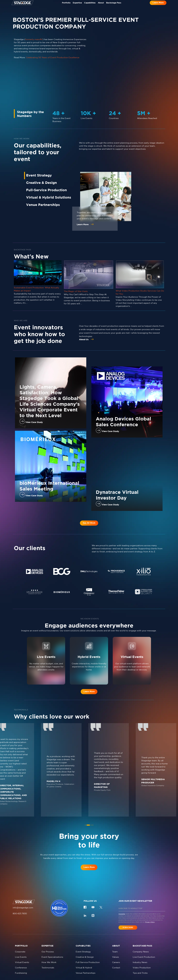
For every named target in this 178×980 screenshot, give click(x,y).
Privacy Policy (150, 898)
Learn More (158, 5)
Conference (21, 944)
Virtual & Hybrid (84, 944)
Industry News (140, 939)
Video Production (142, 944)
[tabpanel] (35, 558)
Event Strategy (83, 928)
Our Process (48, 928)
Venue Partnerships (86, 949)
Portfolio (63, 5)
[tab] (87, 801)
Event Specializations (52, 933)
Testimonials (48, 944)
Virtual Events (22, 939)
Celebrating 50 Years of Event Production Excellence (53, 58)
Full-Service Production (88, 939)
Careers (116, 939)
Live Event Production (144, 933)
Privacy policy (61, 974)
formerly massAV (34, 40)
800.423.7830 (20, 890)
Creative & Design (85, 933)
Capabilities (90, 5)
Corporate (20, 928)
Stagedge (122, 890)
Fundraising (21, 949)
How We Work (49, 939)
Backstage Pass (117, 5)
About (103, 5)
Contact (116, 944)
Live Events (21, 933)
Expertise (75, 5)
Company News (141, 928)
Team (115, 928)
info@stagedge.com (23, 884)
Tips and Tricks (140, 949)
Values (116, 933)
